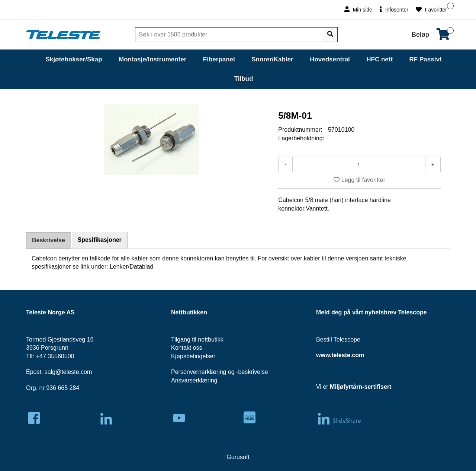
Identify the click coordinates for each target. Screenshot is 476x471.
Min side (358, 9)
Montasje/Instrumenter (152, 59)
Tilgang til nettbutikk (197, 339)
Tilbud (244, 79)
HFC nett (379, 59)
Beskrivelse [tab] (49, 240)
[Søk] (230, 35)
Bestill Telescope (338, 339)
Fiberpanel (219, 59)
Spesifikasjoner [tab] (100, 240)
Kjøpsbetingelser (193, 356)
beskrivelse (253, 372)
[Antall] (359, 164)
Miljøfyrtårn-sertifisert (361, 387)
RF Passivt (426, 59)
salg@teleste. (63, 372)
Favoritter (431, 9)
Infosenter (394, 9)
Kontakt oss (187, 348)
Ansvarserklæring (194, 380)
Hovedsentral (330, 59)
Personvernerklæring (199, 372)
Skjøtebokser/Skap (74, 59)
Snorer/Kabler (272, 59)
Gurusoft (238, 457)
